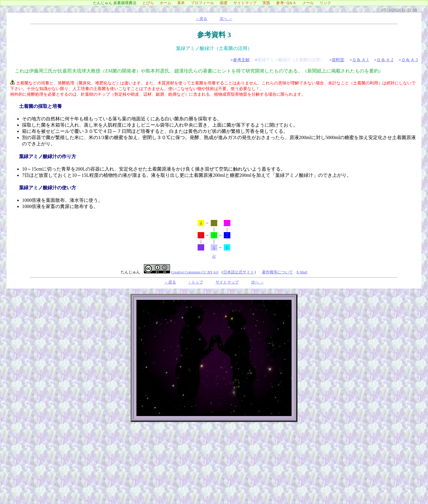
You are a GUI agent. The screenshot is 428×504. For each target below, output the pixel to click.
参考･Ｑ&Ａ (288, 3)
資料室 (338, 60)
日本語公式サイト (239, 272)
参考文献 (241, 60)
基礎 (225, 3)
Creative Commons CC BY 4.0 (195, 272)
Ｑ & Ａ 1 (361, 60)
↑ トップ (196, 282)
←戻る (201, 19)
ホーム (167, 3)
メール (310, 3)
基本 (183, 3)
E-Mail (302, 272)
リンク (327, 3)
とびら (150, 3)
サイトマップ (247, 3)
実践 (268, 3)
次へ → (226, 19)
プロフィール (204, 3)
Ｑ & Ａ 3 (410, 60)
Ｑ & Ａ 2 (385, 60)
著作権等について (277, 272)
